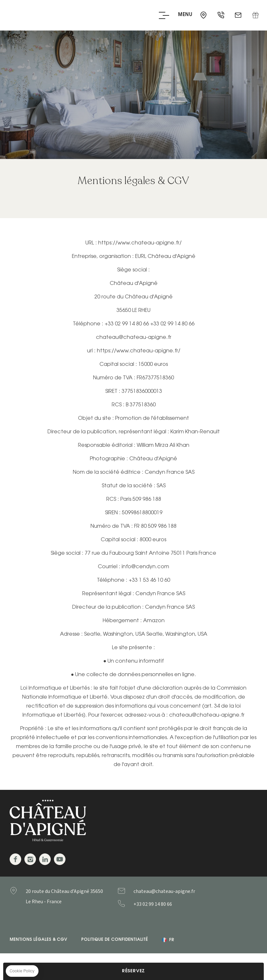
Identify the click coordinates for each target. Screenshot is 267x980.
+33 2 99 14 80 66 (221, 15)
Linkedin (45, 859)
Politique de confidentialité (115, 940)
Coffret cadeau (255, 15)
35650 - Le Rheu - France (204, 15)
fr (172, 940)
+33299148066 (166, 904)
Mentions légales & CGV (38, 940)
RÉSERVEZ (133, 971)
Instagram (30, 859)
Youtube (60, 859)
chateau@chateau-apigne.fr (239, 15)
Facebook (15, 859)
